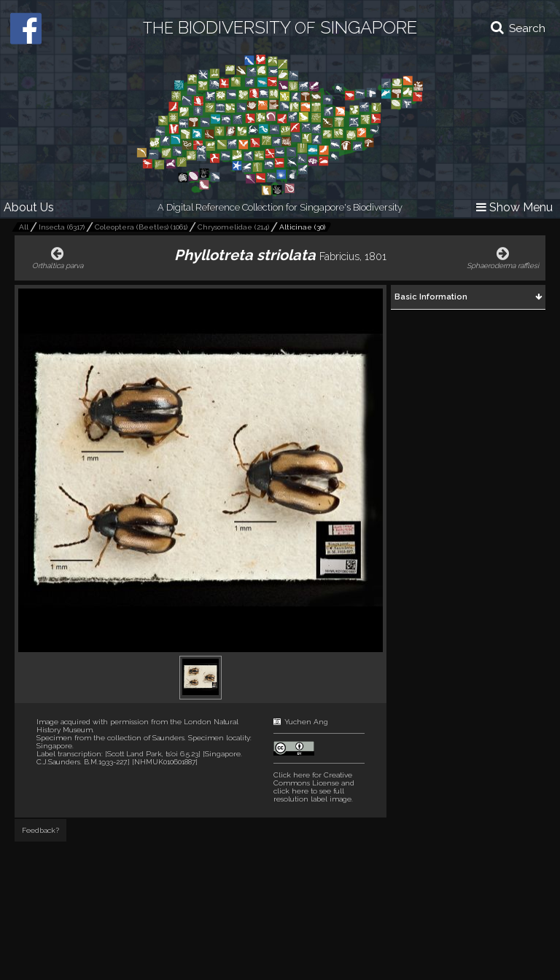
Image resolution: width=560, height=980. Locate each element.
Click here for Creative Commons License (313, 779)
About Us (29, 207)
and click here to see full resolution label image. (314, 787)
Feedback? (40, 830)
